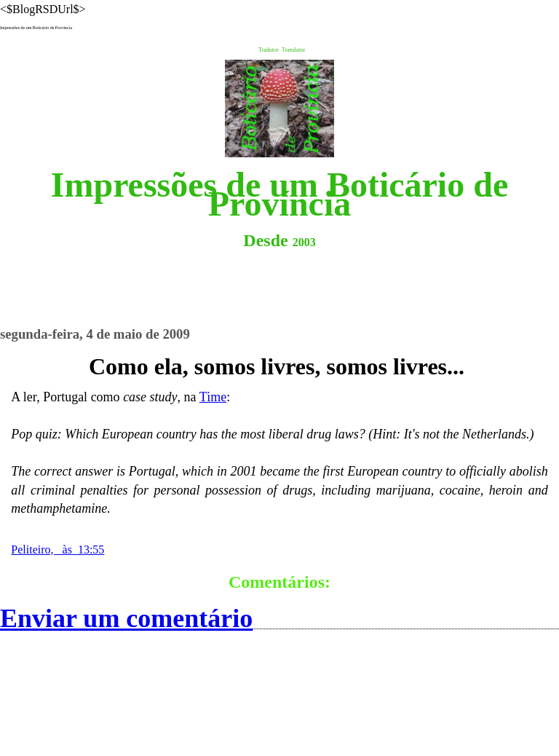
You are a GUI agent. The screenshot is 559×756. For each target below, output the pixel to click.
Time (213, 397)
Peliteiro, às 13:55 (58, 550)
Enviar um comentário (126, 618)
